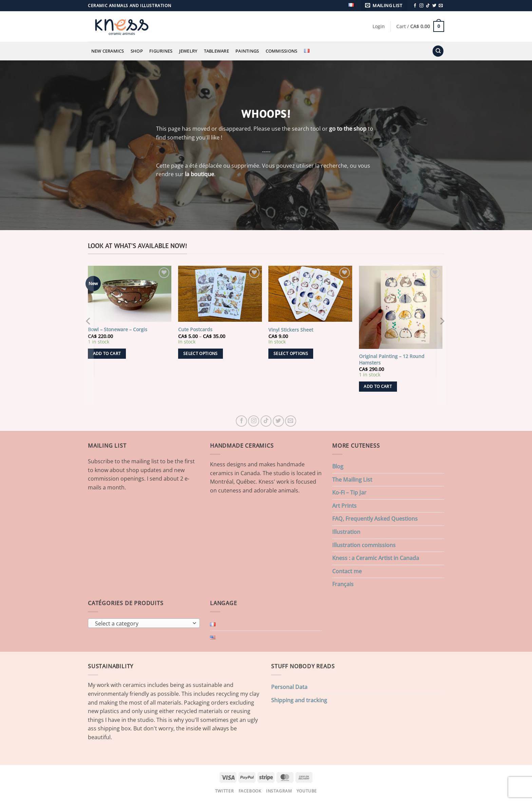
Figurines (161, 51)
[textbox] (142, 623)
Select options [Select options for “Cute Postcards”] (201, 353)
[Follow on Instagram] (421, 6)
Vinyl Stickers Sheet (291, 330)
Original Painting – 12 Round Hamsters (392, 360)
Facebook (250, 791)
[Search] (438, 51)
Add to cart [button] (107, 353)
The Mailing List (352, 480)
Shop (137, 51)
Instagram (279, 791)
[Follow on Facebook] (415, 6)
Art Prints (344, 506)
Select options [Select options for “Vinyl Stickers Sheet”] (291, 353)
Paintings (247, 51)
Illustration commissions (364, 545)
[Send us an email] (441, 6)
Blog (338, 466)
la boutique (199, 174)
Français (343, 584)
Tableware (216, 51)
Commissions (282, 51)
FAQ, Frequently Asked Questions (375, 519)
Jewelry (188, 51)
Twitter (224, 791)
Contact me (347, 571)
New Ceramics (108, 51)
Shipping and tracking (299, 700)
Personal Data (289, 687)
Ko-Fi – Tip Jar (349, 492)
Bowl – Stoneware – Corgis (118, 330)
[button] (385, 6)
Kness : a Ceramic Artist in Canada (376, 558)
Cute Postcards (195, 330)
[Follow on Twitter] (434, 6)
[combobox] (144, 623)
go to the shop (348, 129)
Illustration (346, 532)
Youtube (307, 791)
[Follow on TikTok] (428, 6)
